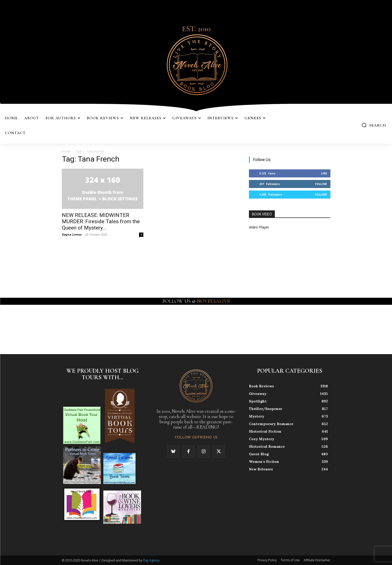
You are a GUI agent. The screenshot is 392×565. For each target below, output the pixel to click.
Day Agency (151, 560)
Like (324, 173)
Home (66, 151)
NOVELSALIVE (213, 301)
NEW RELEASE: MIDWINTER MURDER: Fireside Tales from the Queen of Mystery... (101, 221)
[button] (374, 125)
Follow (321, 184)
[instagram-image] (24, 329)
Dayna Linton (72, 234)
